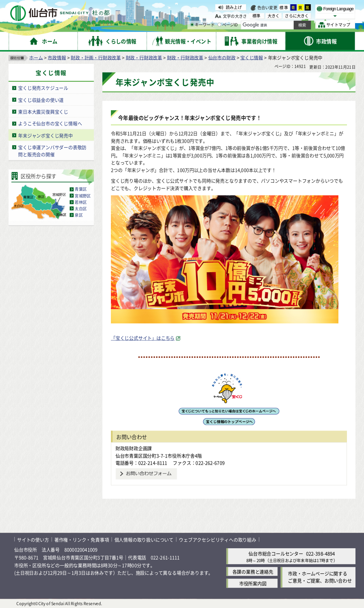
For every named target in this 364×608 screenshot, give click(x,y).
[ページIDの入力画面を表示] (219, 25)
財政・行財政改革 (144, 57)
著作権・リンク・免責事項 (82, 539)
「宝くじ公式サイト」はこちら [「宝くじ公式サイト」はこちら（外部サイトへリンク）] (143, 338)
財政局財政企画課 (134, 448)
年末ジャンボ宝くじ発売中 (45, 135)
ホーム (36, 57)
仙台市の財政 (222, 57)
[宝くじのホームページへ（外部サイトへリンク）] (229, 413)
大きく (274, 16)
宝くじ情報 (252, 57)
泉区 (79, 215)
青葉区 (81, 189)
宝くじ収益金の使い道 (41, 99)
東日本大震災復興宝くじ (43, 112)
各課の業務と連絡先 (253, 572)
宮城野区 (83, 196)
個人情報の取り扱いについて (144, 539)
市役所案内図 (253, 583)
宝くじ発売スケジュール (43, 88)
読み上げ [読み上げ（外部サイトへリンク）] (234, 7)
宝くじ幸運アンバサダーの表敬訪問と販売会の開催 (52, 151)
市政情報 (57, 57)
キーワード (202, 25)
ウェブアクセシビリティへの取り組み (218, 539)
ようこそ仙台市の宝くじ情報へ (50, 123)
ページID (228, 25)
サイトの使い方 (33, 539)
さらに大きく (297, 16)
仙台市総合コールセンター (276, 553)
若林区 (81, 202)
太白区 (81, 208)
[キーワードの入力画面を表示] (192, 25)
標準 (284, 7)
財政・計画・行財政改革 (96, 57)
